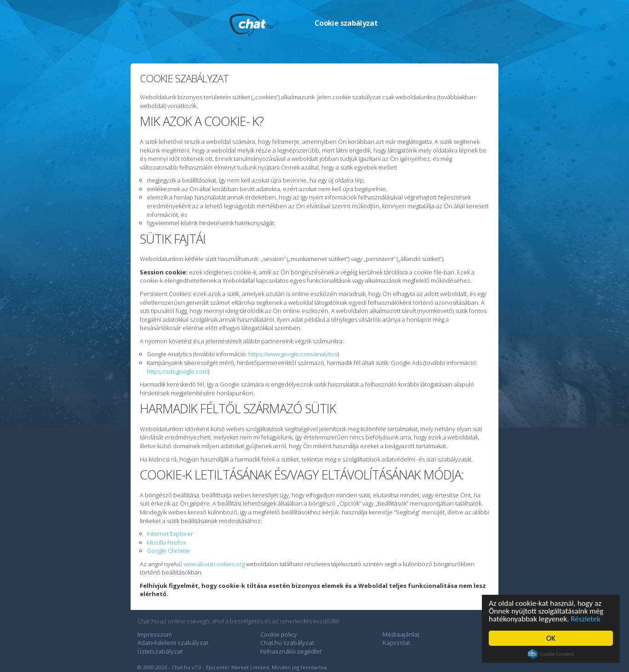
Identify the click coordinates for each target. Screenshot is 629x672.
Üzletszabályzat (160, 651)
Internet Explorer (170, 534)
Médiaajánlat (401, 634)
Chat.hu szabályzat (287, 643)
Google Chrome (168, 551)
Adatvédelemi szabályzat (173, 643)
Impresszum (155, 634)
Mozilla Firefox (166, 542)
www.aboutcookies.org (214, 564)
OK (551, 638)
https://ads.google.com (177, 371)
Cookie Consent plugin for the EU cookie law (551, 654)
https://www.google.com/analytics (293, 354)
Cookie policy (279, 634)
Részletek (586, 619)
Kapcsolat (396, 643)
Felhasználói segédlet (291, 651)
